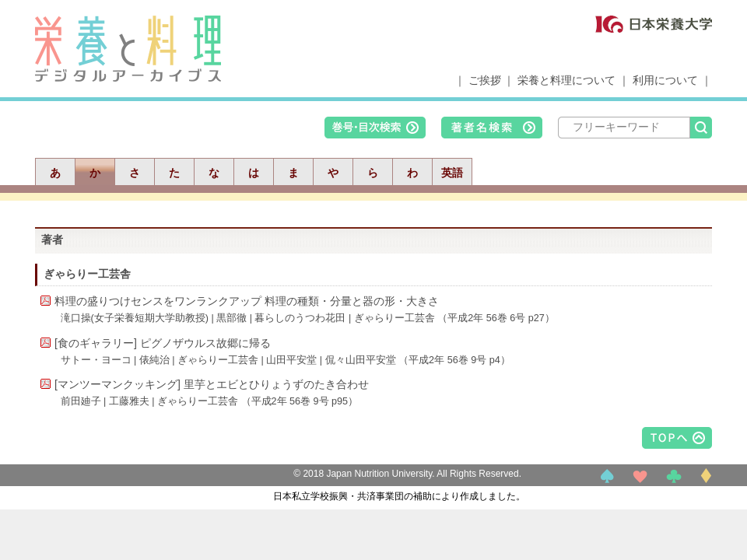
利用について (665, 80)
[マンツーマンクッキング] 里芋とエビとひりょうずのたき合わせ (212, 384)
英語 (452, 173)
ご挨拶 (485, 80)
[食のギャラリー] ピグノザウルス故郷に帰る (163, 343)
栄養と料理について (566, 80)
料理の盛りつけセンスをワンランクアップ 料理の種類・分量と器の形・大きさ (247, 301)
